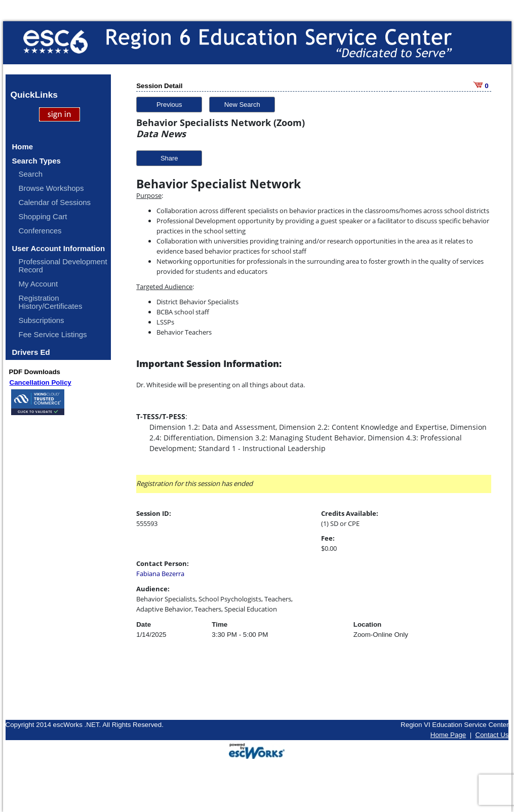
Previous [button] (169, 105)
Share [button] (169, 158)
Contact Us (492, 735)
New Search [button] (242, 105)
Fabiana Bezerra (160, 574)
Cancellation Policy (41, 382)
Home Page (448, 735)
